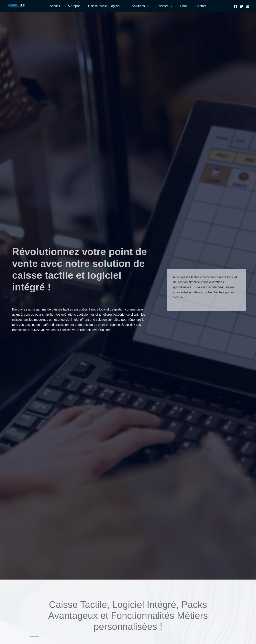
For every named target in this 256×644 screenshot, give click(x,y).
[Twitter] (241, 6)
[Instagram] (247, 6)
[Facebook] (236, 6)
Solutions (140, 6)
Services (164, 6)
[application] (122, 6)
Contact (201, 6)
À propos (74, 6)
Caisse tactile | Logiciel (106, 6)
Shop (184, 6)
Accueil (55, 6)
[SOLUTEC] (16, 5)
